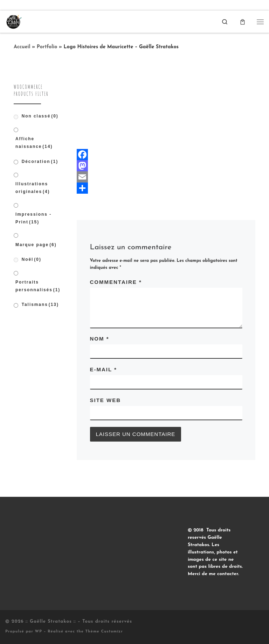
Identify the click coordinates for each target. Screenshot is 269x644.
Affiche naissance (34, 143)
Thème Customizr (104, 632)
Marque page (36, 245)
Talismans (40, 305)
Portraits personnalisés (38, 286)
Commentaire (116, 282)
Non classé (40, 116)
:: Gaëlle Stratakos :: (51, 621)
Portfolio (47, 47)
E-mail (104, 369)
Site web (106, 400)
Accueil (22, 47)
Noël (32, 259)
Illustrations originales (33, 188)
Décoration (40, 162)
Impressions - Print (33, 218)
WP (38, 632)
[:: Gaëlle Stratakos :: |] (14, 21)
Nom (100, 339)
